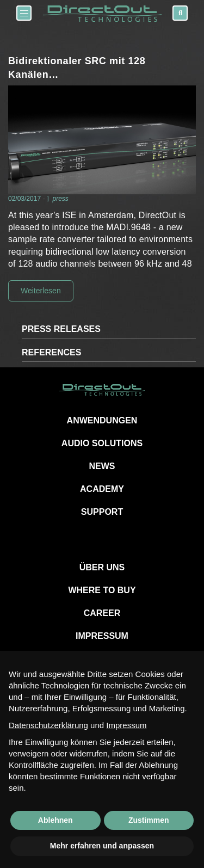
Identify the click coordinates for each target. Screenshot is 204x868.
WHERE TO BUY (102, 590)
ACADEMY (102, 489)
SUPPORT (102, 512)
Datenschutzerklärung (48, 725)
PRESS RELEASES (61, 329)
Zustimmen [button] (149, 820)
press (60, 199)
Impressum (126, 725)
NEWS (102, 466)
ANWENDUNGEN (102, 420)
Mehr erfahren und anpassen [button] (102, 846)
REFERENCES (51, 352)
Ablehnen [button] (55, 820)
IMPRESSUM (102, 636)
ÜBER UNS (102, 567)
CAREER (102, 613)
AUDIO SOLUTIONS (102, 443)
